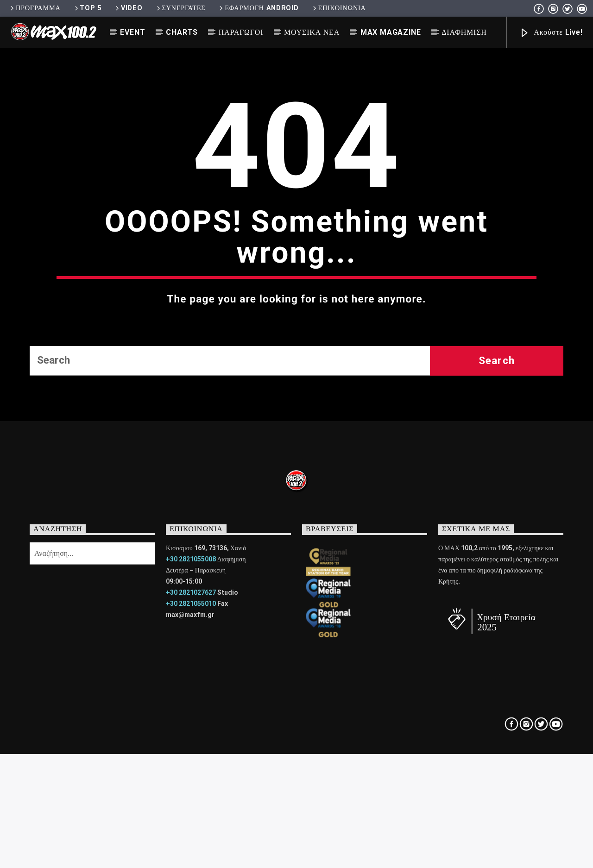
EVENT (132, 32)
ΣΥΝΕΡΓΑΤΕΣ (180, 8)
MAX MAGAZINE (391, 32)
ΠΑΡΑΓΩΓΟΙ (241, 32)
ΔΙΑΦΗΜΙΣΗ (464, 32)
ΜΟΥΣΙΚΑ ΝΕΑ (312, 32)
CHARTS (182, 32)
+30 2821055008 (191, 767)
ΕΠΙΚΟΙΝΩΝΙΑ (339, 8)
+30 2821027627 (191, 801)
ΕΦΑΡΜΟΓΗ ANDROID (258, 8)
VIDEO (128, 8)
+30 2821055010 (191, 812)
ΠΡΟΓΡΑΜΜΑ (35, 8)
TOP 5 (87, 8)
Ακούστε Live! (551, 33)
